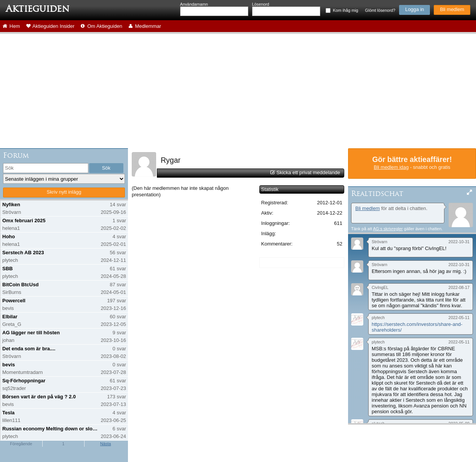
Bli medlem (452, 9)
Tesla (8, 413)
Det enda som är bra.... (29, 349)
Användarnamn (194, 4)
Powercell (14, 301)
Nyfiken (11, 205)
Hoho (9, 237)
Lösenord (261, 4)
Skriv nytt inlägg (64, 192)
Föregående (21, 444)
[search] (46, 168)
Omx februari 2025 (24, 221)
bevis (9, 365)
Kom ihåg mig (345, 10)
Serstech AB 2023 (23, 253)
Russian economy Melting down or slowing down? (51, 429)
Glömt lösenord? (380, 10)
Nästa (105, 444)
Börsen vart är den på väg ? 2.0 (39, 397)
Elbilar (10, 317)
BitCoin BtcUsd (20, 285)
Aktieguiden (38, 9)
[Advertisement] (238, 91)
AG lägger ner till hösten (31, 333)
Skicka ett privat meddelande (308, 172)
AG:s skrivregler (388, 229)
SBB (7, 269)
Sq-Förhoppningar (24, 381)
